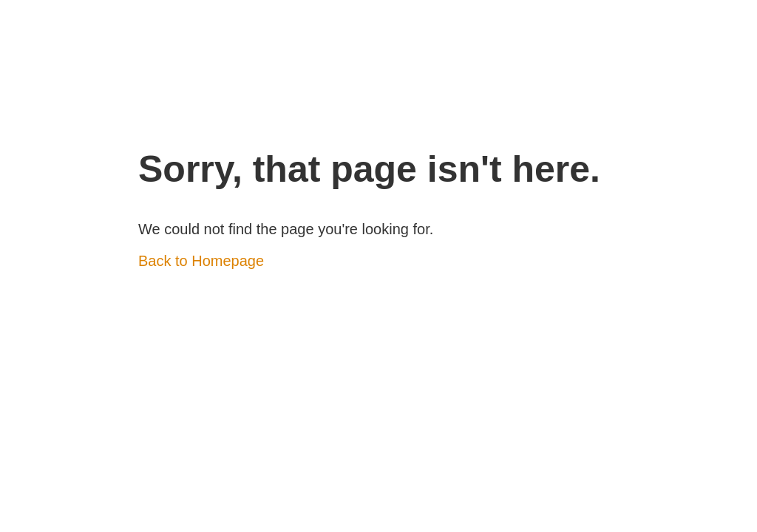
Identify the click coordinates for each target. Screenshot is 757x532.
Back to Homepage (201, 261)
